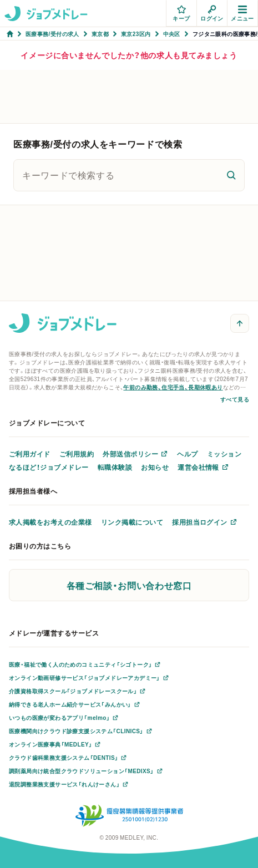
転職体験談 (115, 467)
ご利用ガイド (30, 454)
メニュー (242, 14)
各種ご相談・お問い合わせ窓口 (129, 585)
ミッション (224, 454)
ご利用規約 (77, 454)
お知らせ (155, 467)
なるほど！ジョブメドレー (49, 467)
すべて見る (235, 399)
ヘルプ (187, 454)
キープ (181, 14)
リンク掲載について (132, 522)
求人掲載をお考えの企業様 (50, 522)
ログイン (212, 14)
